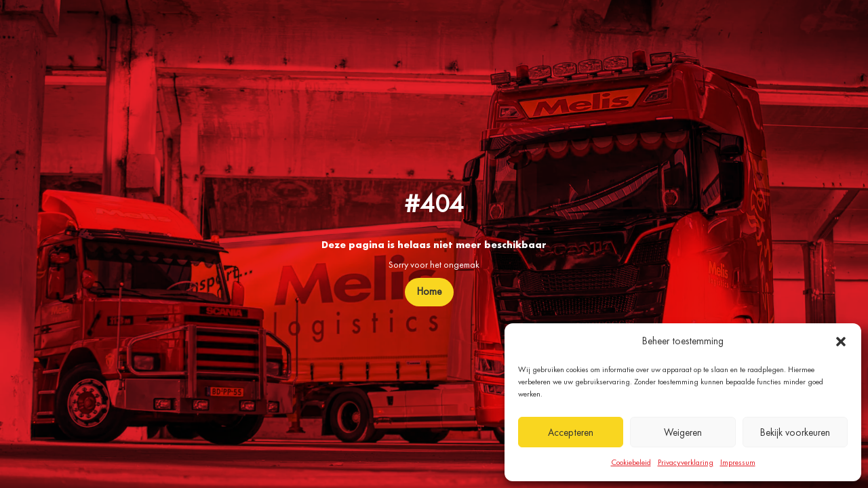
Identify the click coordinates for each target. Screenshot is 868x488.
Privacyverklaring (686, 462)
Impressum (738, 462)
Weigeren (683, 432)
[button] (841, 342)
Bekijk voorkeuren (795, 432)
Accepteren (571, 432)
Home (429, 291)
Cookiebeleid (631, 462)
